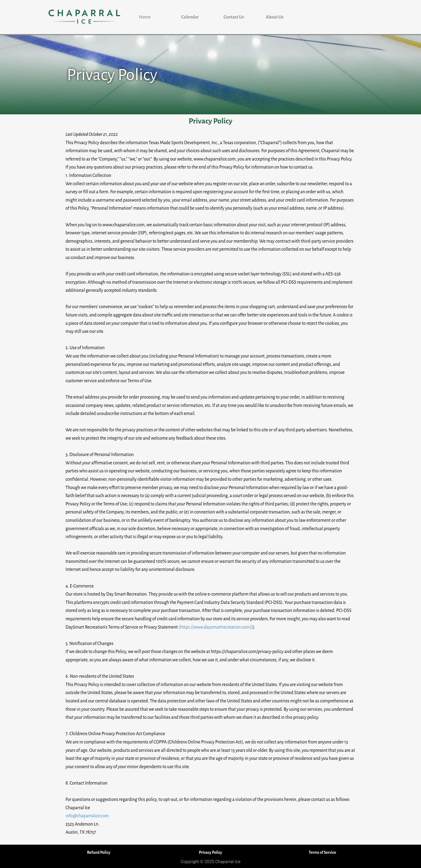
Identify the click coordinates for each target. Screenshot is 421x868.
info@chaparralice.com (87, 816)
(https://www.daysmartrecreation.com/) (216, 627)
